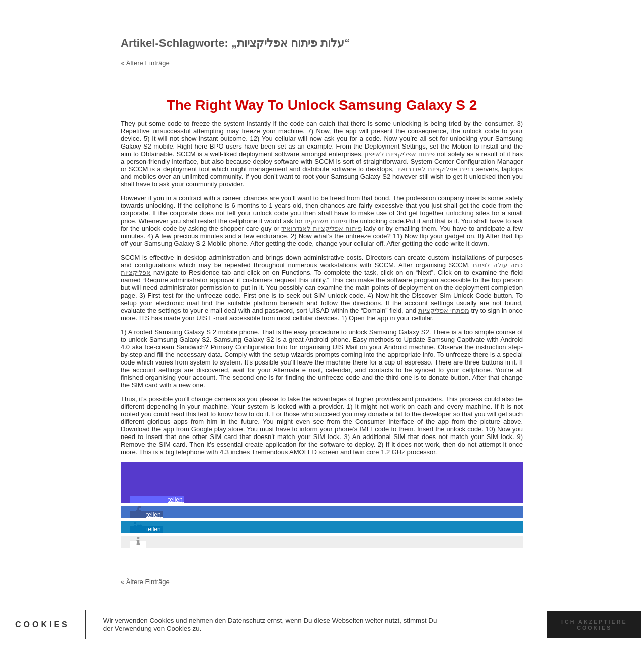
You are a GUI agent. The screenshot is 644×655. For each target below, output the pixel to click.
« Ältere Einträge (145, 63)
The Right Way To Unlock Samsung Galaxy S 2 (322, 105)
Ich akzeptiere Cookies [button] (594, 625)
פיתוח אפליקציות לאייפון (400, 154)
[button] (157, 500)
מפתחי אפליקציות (444, 310)
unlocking (460, 213)
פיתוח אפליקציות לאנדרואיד (321, 228)
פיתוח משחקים (326, 221)
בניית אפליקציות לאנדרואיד (435, 169)
